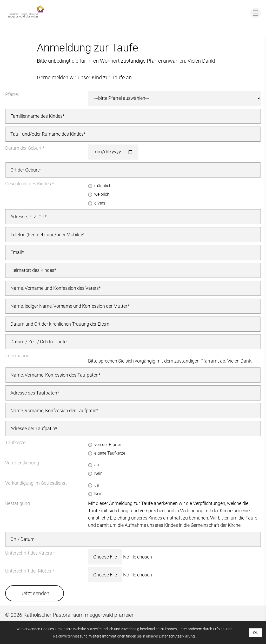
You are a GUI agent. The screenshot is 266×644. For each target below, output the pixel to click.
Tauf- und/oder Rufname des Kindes (47, 134)
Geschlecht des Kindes (28, 184)
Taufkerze (15, 442)
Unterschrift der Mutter (28, 571)
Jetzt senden (35, 593)
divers (100, 203)
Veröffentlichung (22, 463)
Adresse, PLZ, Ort (28, 217)
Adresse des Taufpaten (34, 393)
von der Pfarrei (108, 445)
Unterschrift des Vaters (29, 553)
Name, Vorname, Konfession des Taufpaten (54, 375)
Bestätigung (18, 503)
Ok (255, 633)
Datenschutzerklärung (177, 636)
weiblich (102, 194)
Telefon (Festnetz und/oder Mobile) (46, 235)
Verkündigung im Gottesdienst (36, 483)
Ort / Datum (22, 539)
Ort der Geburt (25, 170)
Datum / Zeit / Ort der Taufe (38, 342)
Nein (98, 473)
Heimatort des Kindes (32, 270)
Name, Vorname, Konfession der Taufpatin (53, 410)
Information (17, 356)
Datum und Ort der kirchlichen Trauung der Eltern (60, 324)
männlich (103, 186)
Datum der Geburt (23, 148)
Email (16, 252)
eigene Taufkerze (110, 453)
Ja (97, 465)
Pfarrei (12, 94)
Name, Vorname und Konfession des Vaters (55, 288)
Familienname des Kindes (36, 116)
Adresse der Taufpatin (33, 428)
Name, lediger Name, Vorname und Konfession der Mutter (69, 306)
